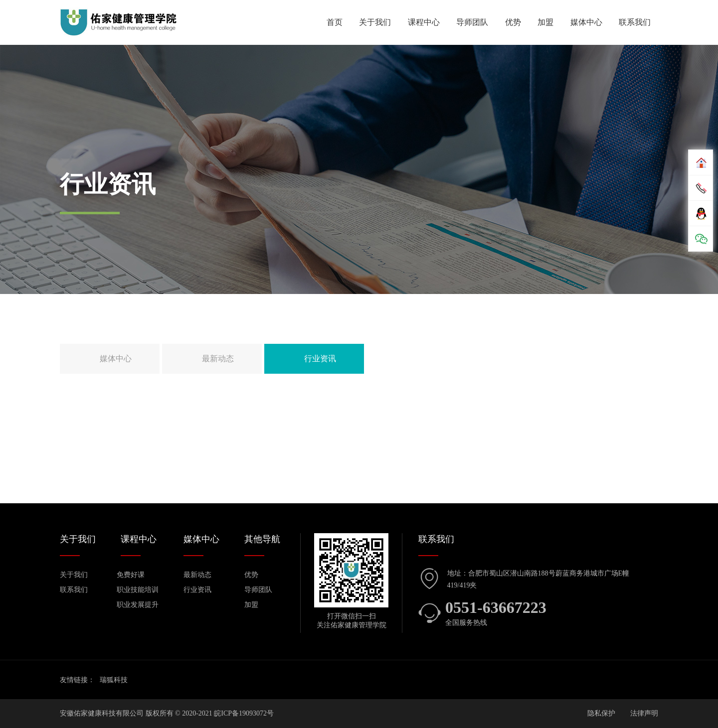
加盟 (545, 22)
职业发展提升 (138, 605)
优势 (513, 22)
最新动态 (218, 359)
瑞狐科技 (114, 680)
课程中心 (424, 22)
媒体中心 (586, 22)
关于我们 (375, 22)
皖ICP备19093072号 (244, 713)
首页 (335, 22)
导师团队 (472, 22)
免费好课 (131, 575)
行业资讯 (320, 359)
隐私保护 (601, 713)
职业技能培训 (138, 590)
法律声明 (644, 713)
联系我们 (635, 22)
